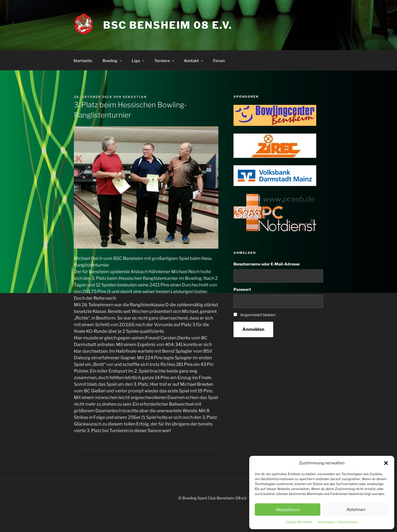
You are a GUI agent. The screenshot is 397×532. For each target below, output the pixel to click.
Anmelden (253, 329)
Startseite (83, 61)
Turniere (165, 61)
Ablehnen (356, 510)
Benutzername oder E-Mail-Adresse (267, 264)
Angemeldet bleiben (258, 315)
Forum (219, 61)
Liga (139, 61)
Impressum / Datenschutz (338, 522)
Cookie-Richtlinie (299, 522)
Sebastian (135, 97)
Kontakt (194, 61)
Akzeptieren (288, 510)
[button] (386, 463)
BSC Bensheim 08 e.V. (168, 25)
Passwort (242, 289)
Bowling (113, 61)
